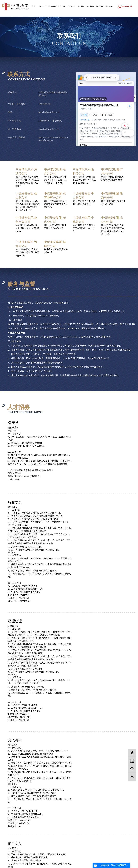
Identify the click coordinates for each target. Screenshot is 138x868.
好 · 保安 (62, 7)
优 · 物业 (71, 7)
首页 (33, 7)
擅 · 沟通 (109, 7)
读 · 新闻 (90, 7)
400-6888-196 (127, 7)
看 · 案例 (81, 7)
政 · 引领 (100, 7)
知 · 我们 (43, 7)
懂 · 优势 (52, 7)
